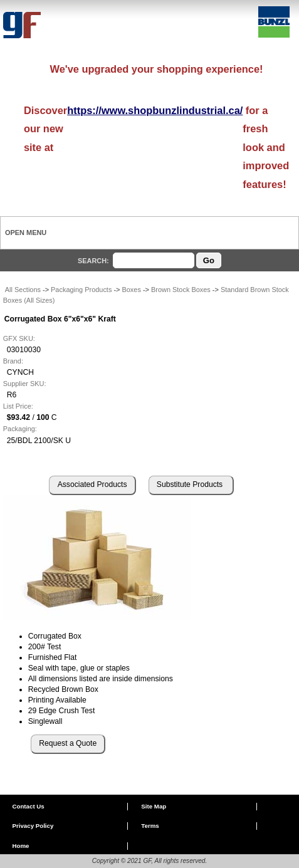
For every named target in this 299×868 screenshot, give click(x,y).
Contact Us (28, 806)
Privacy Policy (33, 826)
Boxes (131, 290)
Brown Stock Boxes (181, 290)
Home (20, 846)
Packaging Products (81, 290)
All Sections (23, 290)
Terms (150, 826)
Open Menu (26, 233)
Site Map (154, 806)
